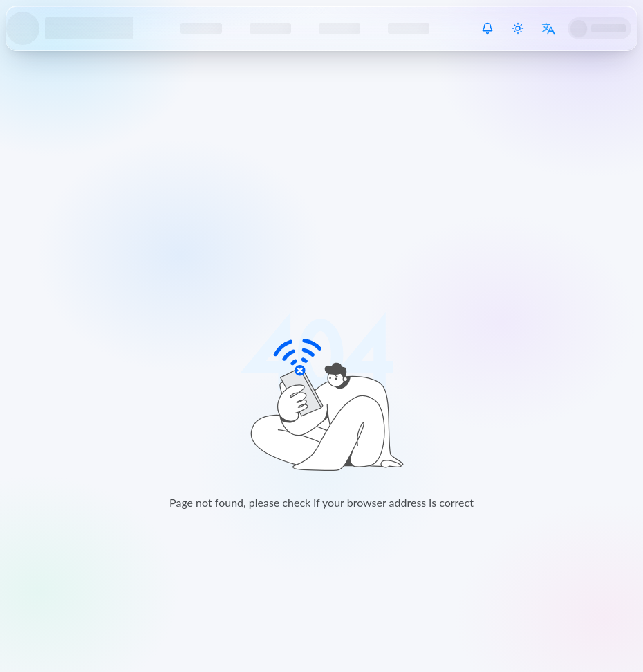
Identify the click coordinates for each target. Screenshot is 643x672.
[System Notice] (487, 28)
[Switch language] (548, 28)
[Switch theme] (518, 28)
